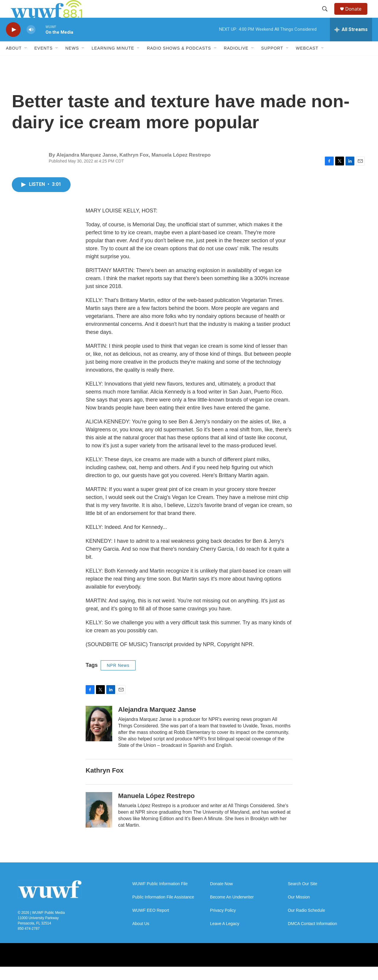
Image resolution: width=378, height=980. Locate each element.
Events (43, 61)
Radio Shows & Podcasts (179, 61)
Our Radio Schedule (307, 924)
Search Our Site (303, 897)
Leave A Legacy (225, 937)
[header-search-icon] (328, 16)
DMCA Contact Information (313, 937)
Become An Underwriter (232, 910)
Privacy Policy (223, 924)
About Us (141, 937)
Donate (357, 16)
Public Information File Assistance (163, 910)
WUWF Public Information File (160, 897)
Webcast (307, 61)
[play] (13, 43)
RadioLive (236, 61)
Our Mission (299, 910)
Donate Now (221, 897)
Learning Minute (113, 61)
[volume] (31, 43)
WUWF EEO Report (151, 924)
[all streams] (351, 43)
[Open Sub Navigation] (26, 61)
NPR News (118, 679)
